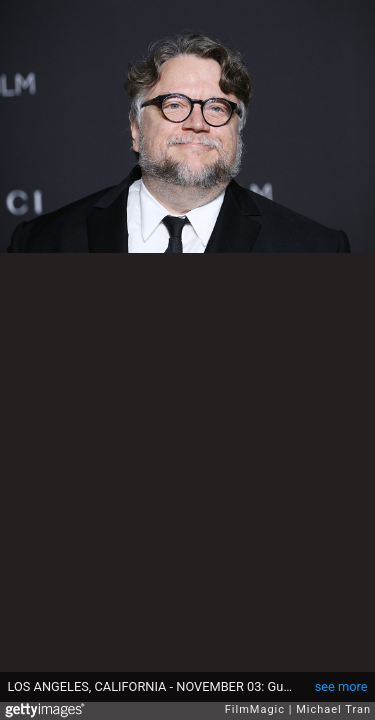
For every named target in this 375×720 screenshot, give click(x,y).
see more (341, 686)
